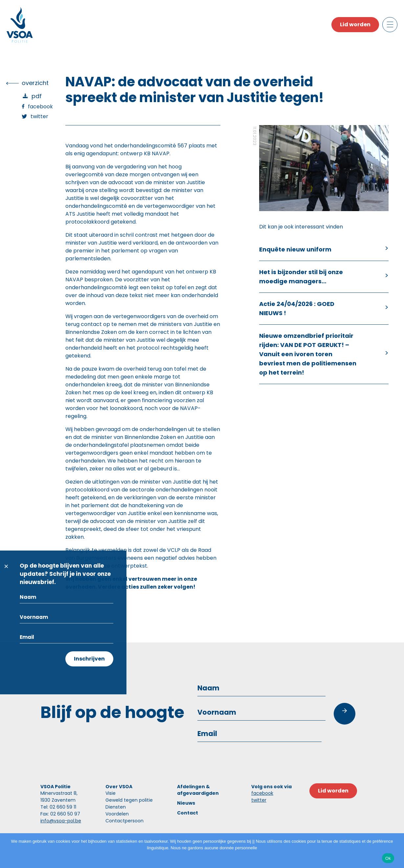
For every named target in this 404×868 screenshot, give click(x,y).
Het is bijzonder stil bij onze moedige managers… (301, 277)
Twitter (39, 116)
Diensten (116, 807)
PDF (37, 96)
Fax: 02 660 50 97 (60, 814)
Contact (188, 813)
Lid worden (355, 24)
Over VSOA (119, 787)
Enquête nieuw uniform (295, 249)
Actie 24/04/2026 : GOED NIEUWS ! (297, 308)
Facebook (40, 107)
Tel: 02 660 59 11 (58, 807)
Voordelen (117, 814)
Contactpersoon (124, 821)
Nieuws (186, 803)
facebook (262, 793)
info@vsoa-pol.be (61, 821)
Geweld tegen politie (129, 800)
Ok (388, 858)
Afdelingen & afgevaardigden (198, 790)
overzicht (35, 83)
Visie (111, 793)
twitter (259, 800)
